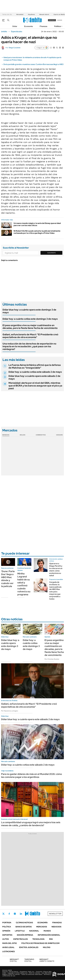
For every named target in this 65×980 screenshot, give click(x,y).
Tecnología (38, 939)
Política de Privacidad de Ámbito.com (40, 943)
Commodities (41, 435)
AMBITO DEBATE (47, 960)
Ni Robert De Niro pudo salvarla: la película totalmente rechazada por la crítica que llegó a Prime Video (37, 232)
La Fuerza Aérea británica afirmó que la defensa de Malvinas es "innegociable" (35, 366)
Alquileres (31, 14)
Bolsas (23, 435)
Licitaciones (9, 951)
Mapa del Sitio (10, 943)
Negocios (56, 927)
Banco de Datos (24, 927)
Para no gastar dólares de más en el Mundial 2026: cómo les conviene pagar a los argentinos (32, 776)
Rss (51, 939)
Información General (49, 935)
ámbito (4, 32)
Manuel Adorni (44, 14)
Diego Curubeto (15, 48)
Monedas (6, 435)
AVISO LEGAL (8, 947)
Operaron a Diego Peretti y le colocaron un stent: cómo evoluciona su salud (56, 570)
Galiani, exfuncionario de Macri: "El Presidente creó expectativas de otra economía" (30, 336)
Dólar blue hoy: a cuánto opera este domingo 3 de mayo (29, 311)
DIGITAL (15, 960)
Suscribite (52, 253)
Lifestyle (20, 931)
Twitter (3, 914)
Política (57, 26)
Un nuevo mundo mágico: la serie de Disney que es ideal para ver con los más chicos (37, 224)
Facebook (9, 914)
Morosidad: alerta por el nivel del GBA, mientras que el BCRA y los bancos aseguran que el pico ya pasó (35, 386)
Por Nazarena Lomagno (10, 711)
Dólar (15, 26)
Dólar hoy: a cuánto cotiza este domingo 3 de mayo (30, 319)
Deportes (7, 935)
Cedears (59, 435)
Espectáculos (17, 32)
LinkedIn (21, 914)
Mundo (47, 931)
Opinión (6, 931)
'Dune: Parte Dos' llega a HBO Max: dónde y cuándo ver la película (8, 579)
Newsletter (55, 914)
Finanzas (43, 26)
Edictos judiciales (29, 947)
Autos (6, 939)
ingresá (60, 20)
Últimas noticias (24, 923)
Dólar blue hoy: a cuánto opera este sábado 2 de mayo (34, 377)
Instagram (15, 914)
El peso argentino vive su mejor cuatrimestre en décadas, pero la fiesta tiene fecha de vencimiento (30, 327)
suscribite (52, 20)
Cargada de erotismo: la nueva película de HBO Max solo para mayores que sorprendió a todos (55, 591)
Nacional (34, 931)
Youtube (27, 914)
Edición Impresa (25, 935)
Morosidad (20, 14)
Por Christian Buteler (52, 659)
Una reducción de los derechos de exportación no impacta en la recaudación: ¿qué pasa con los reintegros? (29, 346)
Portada (7, 923)
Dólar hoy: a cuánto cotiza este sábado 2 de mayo (35, 372)
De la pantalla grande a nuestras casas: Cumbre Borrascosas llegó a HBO (33, 64)
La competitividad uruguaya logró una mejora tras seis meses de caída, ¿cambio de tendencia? (31, 824)
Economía (28, 26)
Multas (47, 947)
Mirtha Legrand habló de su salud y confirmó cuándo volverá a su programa (24, 584)
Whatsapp (33, 914)
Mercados (42, 927)
